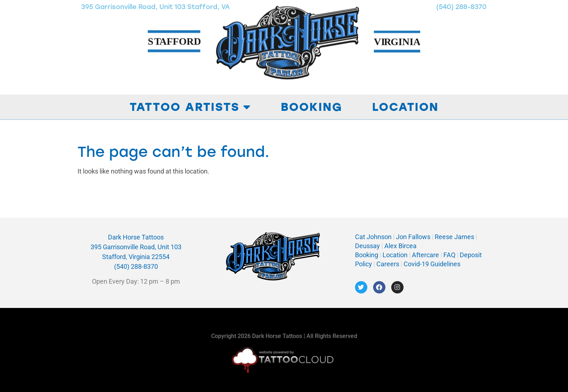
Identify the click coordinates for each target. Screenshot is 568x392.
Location (405, 107)
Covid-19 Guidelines (432, 264)
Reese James (455, 237)
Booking (312, 107)
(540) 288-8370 (136, 266)
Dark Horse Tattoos (136, 237)
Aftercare (425, 255)
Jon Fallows (413, 237)
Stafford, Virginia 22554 (136, 257)
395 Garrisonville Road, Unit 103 (136, 247)
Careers (389, 264)
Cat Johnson (373, 237)
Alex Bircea (400, 246)
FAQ (449, 255)
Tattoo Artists (190, 107)
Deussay (367, 246)
